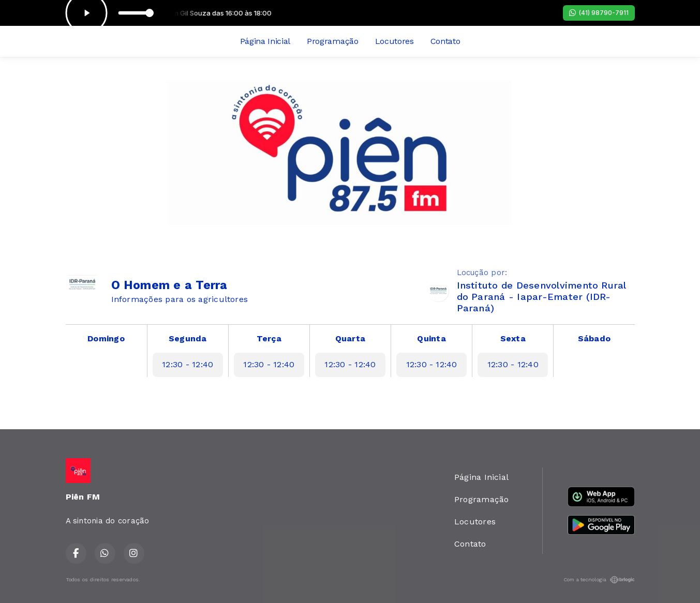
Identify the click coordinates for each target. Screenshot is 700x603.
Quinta (431, 338)
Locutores (394, 41)
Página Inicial (265, 41)
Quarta (350, 338)
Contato (445, 41)
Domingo (106, 338)
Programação (332, 41)
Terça (269, 338)
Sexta (513, 338)
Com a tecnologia (599, 580)
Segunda (188, 338)
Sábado (594, 338)
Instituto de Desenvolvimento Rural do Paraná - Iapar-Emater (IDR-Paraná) (541, 297)
